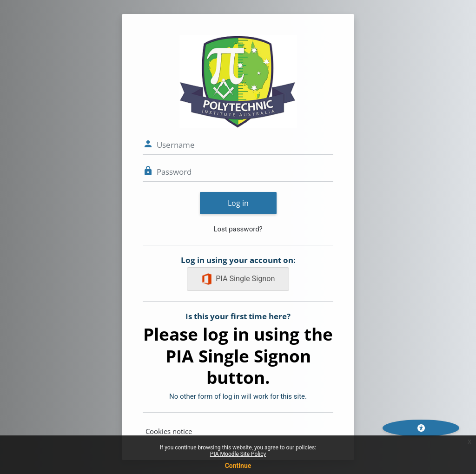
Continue (238, 466)
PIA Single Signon (238, 279)
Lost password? (238, 229)
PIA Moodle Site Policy (238, 454)
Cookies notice (169, 431)
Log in (238, 203)
